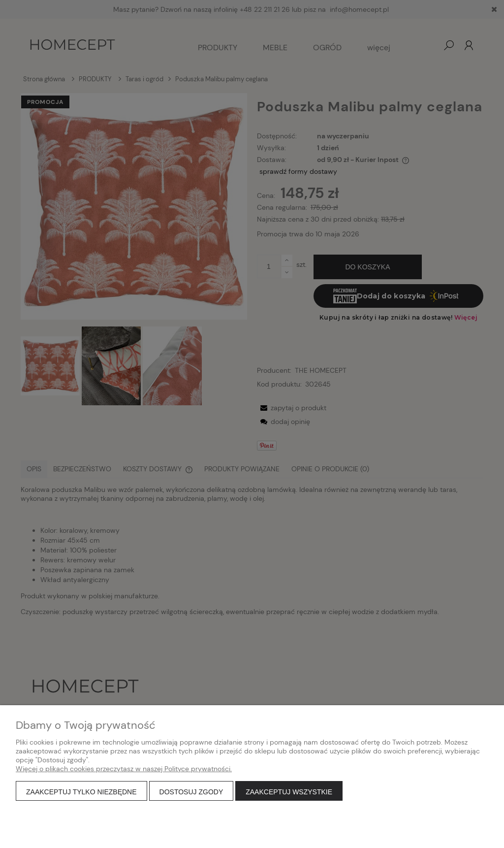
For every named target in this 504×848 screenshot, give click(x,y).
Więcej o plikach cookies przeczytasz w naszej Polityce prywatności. (124, 769)
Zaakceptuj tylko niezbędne (81, 792)
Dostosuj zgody (191, 792)
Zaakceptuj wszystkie (289, 792)
